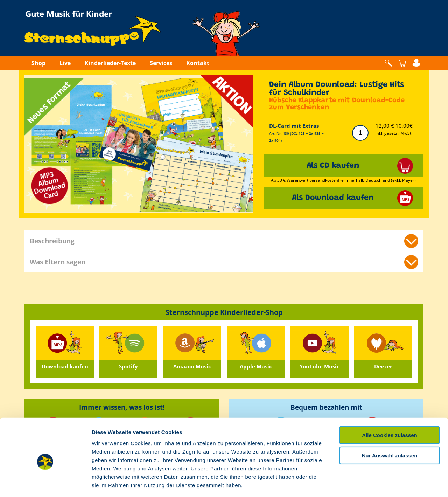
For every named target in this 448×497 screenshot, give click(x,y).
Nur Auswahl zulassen (390, 425)
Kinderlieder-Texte (110, 63)
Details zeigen (372, 483)
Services (161, 63)
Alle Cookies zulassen (390, 405)
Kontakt (198, 63)
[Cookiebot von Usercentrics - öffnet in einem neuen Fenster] (45, 483)
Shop (38, 63)
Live (65, 63)
